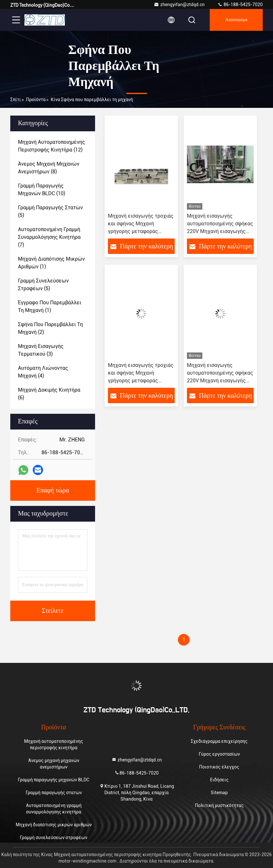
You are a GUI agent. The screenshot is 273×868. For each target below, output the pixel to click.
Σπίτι (16, 100)
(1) (51, 263)
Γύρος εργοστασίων (219, 754)
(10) (42, 190)
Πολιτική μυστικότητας (219, 805)
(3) (41, 350)
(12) (52, 146)
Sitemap (219, 793)
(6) (49, 394)
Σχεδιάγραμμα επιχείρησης (219, 741)
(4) (43, 372)
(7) (49, 237)
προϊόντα (36, 100)
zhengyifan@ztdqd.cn (179, 4)
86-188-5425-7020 (240, 4)
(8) (49, 168)
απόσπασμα (236, 20)
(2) (50, 328)
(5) (50, 211)
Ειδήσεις (219, 780)
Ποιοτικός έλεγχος (219, 767)
